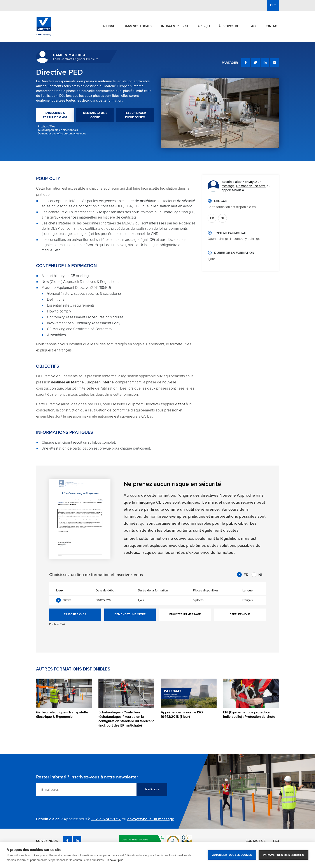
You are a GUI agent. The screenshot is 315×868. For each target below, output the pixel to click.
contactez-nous (77, 134)
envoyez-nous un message (151, 819)
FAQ (253, 26)
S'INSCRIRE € (75, 615)
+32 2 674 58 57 (106, 819)
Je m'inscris (152, 789)
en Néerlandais (68, 130)
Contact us (255, 841)
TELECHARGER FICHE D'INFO (135, 115)
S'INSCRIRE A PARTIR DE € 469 (55, 115)
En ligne (108, 26)
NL (223, 218)
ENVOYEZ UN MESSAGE (185, 614)
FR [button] (273, 5)
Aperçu (204, 26)
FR (212, 218)
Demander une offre (50, 134)
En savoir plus (114, 860)
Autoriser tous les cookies (232, 855)
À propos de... (230, 26)
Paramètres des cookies (283, 855)
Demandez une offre (251, 186)
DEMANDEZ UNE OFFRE (95, 115)
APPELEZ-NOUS (240, 614)
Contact (272, 26)
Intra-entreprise (175, 26)
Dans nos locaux (138, 26)
